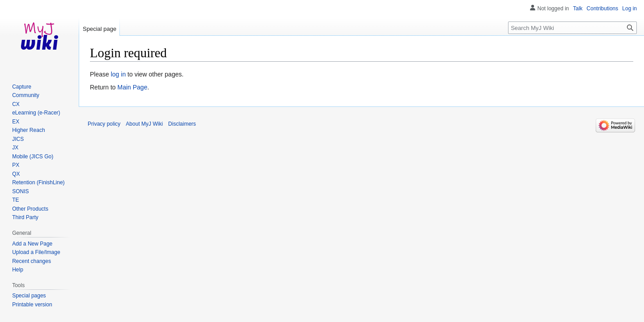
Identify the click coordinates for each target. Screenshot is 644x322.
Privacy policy (104, 124)
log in (118, 74)
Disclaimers (182, 124)
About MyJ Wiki (144, 124)
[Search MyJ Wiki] (572, 28)
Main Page (132, 87)
